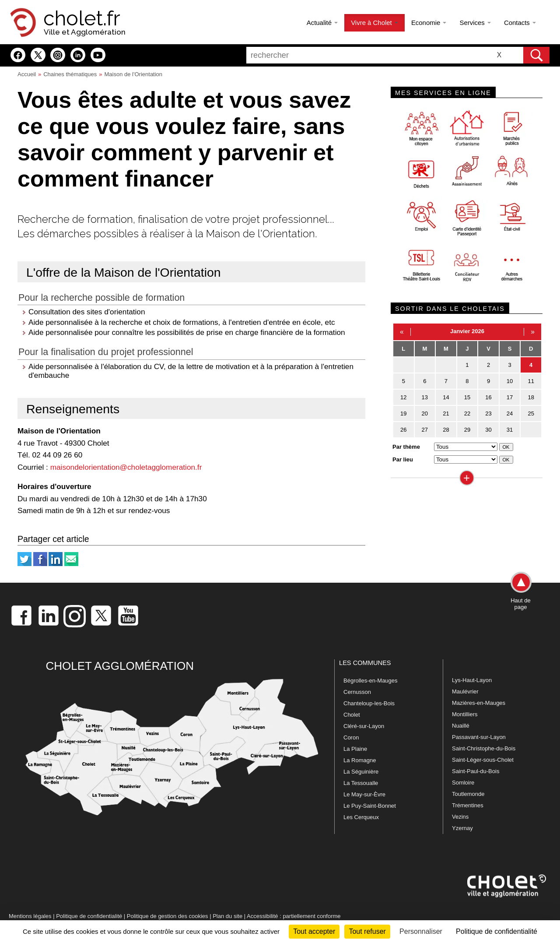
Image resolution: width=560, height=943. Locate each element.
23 (488, 413)
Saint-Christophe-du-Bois (484, 748)
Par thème (406, 447)
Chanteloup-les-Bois (369, 703)
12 (403, 397)
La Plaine (355, 749)
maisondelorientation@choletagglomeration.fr (126, 467)
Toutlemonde (468, 794)
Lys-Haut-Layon (472, 680)
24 (510, 413)
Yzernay (462, 828)
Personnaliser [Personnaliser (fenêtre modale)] (421, 931)
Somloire (463, 783)
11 (531, 381)
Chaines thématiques (70, 74)
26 (403, 430)
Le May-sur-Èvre (364, 794)
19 (403, 413)
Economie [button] (429, 23)
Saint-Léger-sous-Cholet (483, 760)
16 (488, 397)
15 (467, 397)
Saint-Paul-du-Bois (476, 771)
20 (425, 413)
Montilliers (465, 714)
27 (425, 430)
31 (510, 430)
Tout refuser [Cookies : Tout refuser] (367, 931)
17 (510, 397)
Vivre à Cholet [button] (374, 23)
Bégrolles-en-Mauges (371, 681)
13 (425, 397)
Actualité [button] (322, 23)
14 (446, 397)
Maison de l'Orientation (134, 74)
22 (467, 413)
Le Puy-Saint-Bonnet (370, 806)
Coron (351, 737)
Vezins (460, 817)
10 (510, 381)
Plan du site (227, 916)
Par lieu (403, 459)
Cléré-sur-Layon (364, 726)
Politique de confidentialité (89, 916)
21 (446, 413)
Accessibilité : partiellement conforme (294, 916)
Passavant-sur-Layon (479, 737)
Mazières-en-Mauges (479, 703)
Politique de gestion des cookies (168, 916)
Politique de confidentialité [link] (497, 931)
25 (531, 413)
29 (467, 430)
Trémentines (468, 805)
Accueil (27, 74)
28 (446, 430)
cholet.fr (82, 18)
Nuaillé (461, 726)
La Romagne (360, 760)
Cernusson (357, 692)
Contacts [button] (520, 23)
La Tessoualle (361, 783)
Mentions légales (30, 916)
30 (488, 430)
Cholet (352, 715)
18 (531, 397)
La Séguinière (361, 772)
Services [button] (475, 23)
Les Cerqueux (361, 817)
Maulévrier (465, 691)
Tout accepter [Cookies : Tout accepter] (314, 931)
